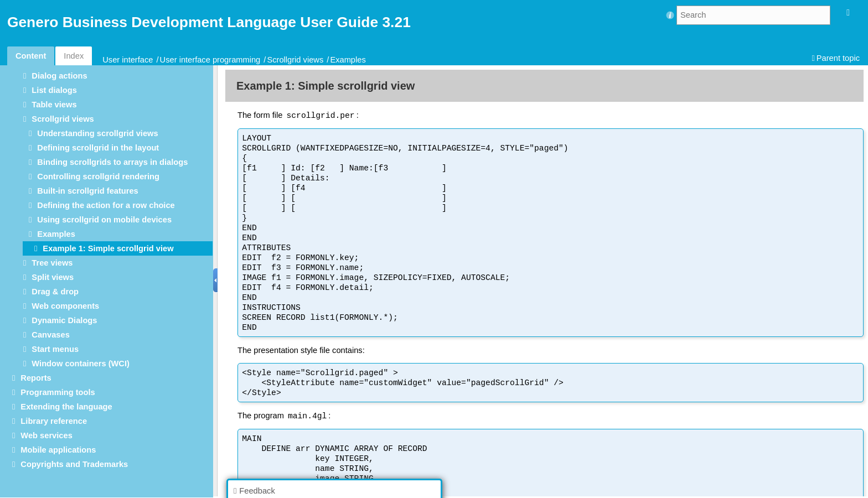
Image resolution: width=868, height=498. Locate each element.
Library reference (54, 421)
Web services (46, 435)
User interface (128, 60)
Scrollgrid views (295, 60)
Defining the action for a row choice (106, 205)
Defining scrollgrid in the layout (98, 148)
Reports (36, 378)
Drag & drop (55, 292)
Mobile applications (58, 450)
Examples (348, 60)
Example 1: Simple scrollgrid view (108, 248)
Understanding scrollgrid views (97, 133)
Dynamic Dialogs (64, 320)
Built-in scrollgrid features (87, 191)
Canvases (50, 335)
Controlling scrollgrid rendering (98, 177)
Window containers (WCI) (81, 364)
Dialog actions (59, 76)
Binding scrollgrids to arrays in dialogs (112, 162)
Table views (54, 105)
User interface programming (210, 60)
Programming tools (58, 392)
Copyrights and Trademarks (74, 464)
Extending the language (66, 407)
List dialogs (54, 90)
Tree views (52, 263)
